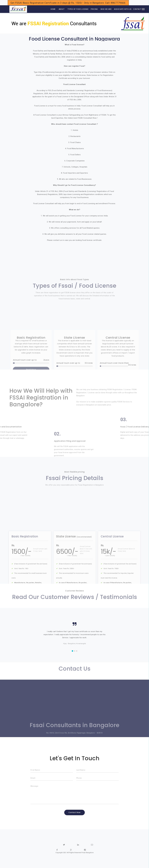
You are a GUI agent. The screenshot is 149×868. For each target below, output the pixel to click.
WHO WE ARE (106, 9)
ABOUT (62, 9)
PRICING (94, 9)
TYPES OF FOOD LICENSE (78, 9)
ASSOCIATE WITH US (123, 9)
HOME (50, 9)
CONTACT (137, 9)
